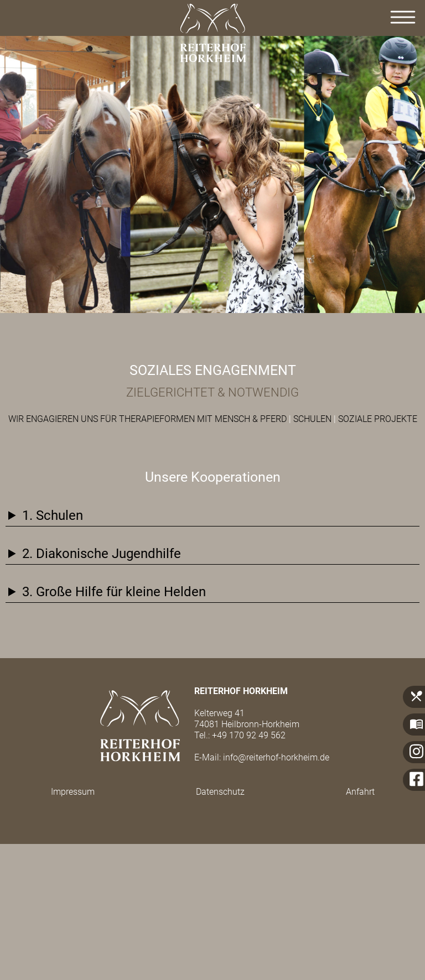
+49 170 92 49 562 (249, 735)
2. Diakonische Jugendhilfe (102, 554)
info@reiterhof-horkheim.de (276, 757)
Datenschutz (220, 792)
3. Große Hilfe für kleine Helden (114, 592)
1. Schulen (53, 515)
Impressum (73, 792)
